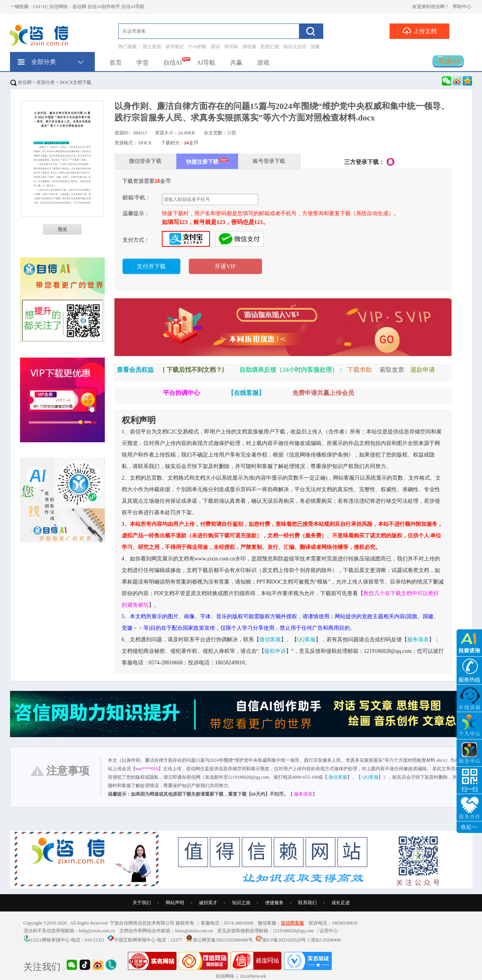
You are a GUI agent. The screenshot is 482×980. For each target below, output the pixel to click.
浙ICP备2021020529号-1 (286, 940)
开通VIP (225, 266)
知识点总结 (295, 47)
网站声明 (175, 903)
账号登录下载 (269, 161)
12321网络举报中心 (50, 940)
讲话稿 (231, 47)
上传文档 (419, 31)
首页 (116, 63)
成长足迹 (341, 903)
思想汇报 (270, 47)
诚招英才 (208, 903)
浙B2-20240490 (326, 940)
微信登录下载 (145, 161)
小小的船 (197, 47)
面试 (215, 47)
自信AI (173, 63)
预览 (62, 229)
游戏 (263, 63)
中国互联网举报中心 (135, 940)
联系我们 (307, 903)
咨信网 (21, 82)
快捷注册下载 (207, 161)
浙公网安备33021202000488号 (223, 940)
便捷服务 (274, 903)
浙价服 (249, 47)
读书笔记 (175, 47)
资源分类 (45, 82)
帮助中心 (462, 7)
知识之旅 (241, 903)
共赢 (236, 63)
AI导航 (206, 63)
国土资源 (152, 47)
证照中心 (329, 931)
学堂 (143, 63)
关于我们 (142, 903)
